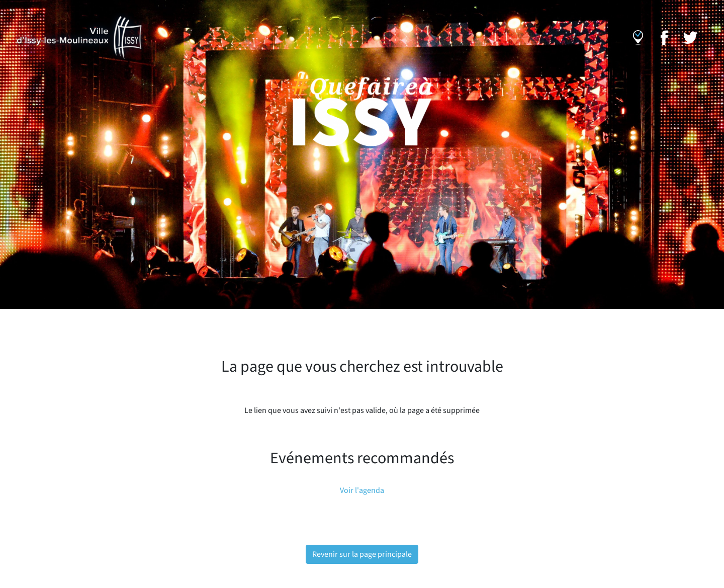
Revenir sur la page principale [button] (362, 554)
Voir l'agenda (362, 490)
